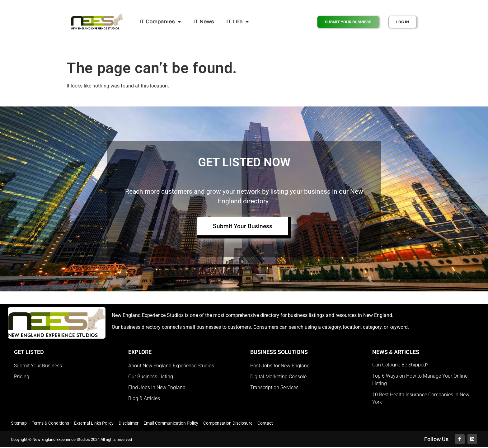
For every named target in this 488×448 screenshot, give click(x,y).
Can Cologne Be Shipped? (400, 365)
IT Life (237, 22)
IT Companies (160, 22)
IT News (204, 22)
